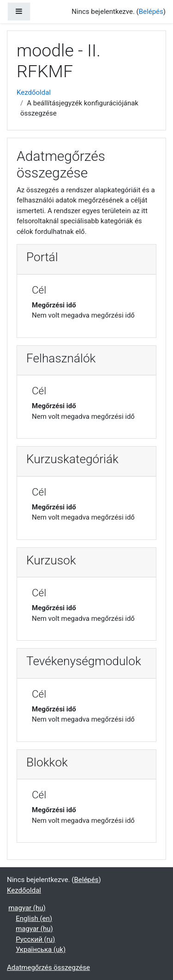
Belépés (151, 12)
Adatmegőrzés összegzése (48, 968)
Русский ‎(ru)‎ (35, 939)
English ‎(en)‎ (34, 919)
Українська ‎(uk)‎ (41, 949)
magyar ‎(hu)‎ (27, 908)
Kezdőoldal (34, 92)
